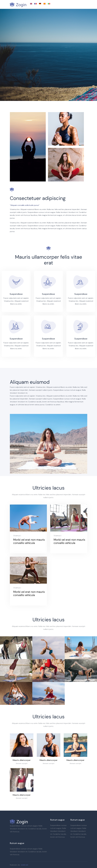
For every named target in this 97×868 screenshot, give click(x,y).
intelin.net (25, 865)
